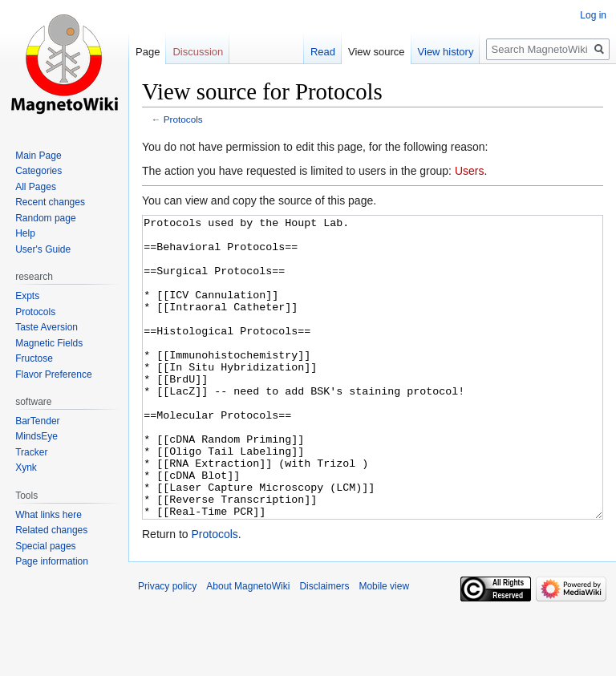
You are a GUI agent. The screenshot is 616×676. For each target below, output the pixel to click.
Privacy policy (167, 646)
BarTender (37, 421)
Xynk (26, 468)
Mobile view (384, 646)
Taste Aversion (47, 327)
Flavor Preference (53, 374)
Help (25, 233)
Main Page (38, 156)
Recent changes (50, 202)
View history (446, 52)
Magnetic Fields (49, 343)
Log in (593, 15)
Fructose (34, 358)
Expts (27, 296)
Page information (52, 561)
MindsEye (36, 436)
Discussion (198, 52)
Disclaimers (324, 646)
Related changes (51, 530)
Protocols (183, 119)
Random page (45, 218)
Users (470, 171)
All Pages (36, 187)
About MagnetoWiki (248, 646)
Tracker (31, 452)
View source (377, 52)
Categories (38, 171)
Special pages (45, 546)
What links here (49, 515)
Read (323, 52)
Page (148, 52)
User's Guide (43, 249)
